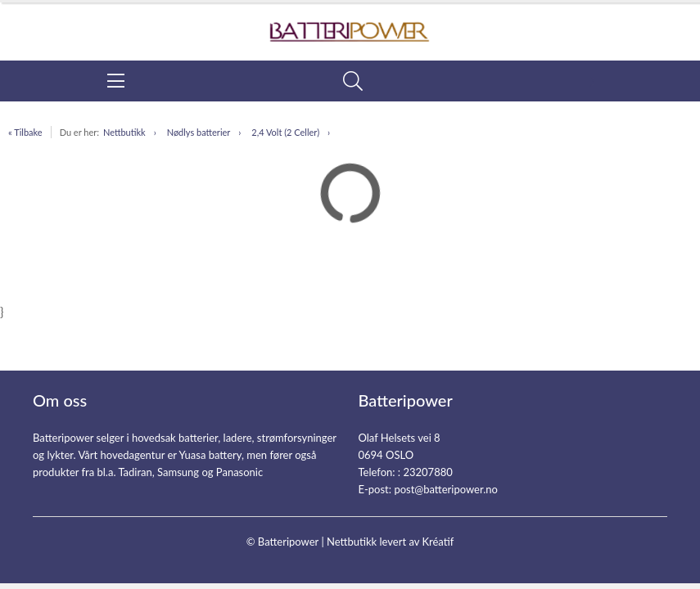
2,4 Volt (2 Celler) (285, 132)
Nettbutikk (124, 132)
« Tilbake (25, 132)
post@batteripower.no (446, 489)
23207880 (427, 472)
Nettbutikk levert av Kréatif (390, 542)
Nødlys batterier (199, 132)
